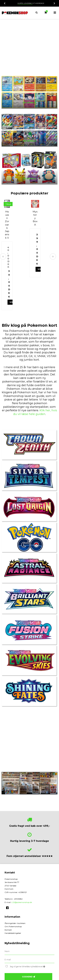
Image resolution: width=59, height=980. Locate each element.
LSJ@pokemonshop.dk (22, 902)
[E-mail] (29, 960)
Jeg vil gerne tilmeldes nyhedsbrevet (29, 966)
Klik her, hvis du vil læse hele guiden (35, 412)
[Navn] (29, 951)
